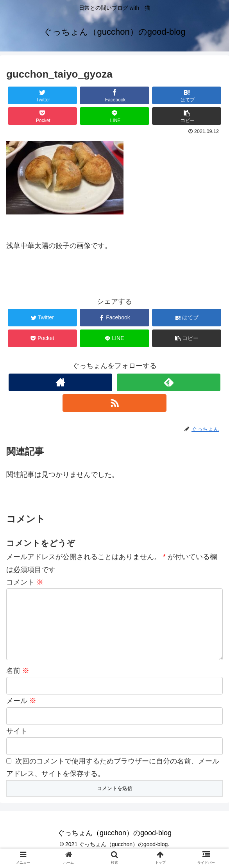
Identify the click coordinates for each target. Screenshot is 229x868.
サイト (17, 744)
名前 (18, 683)
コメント (25, 582)
